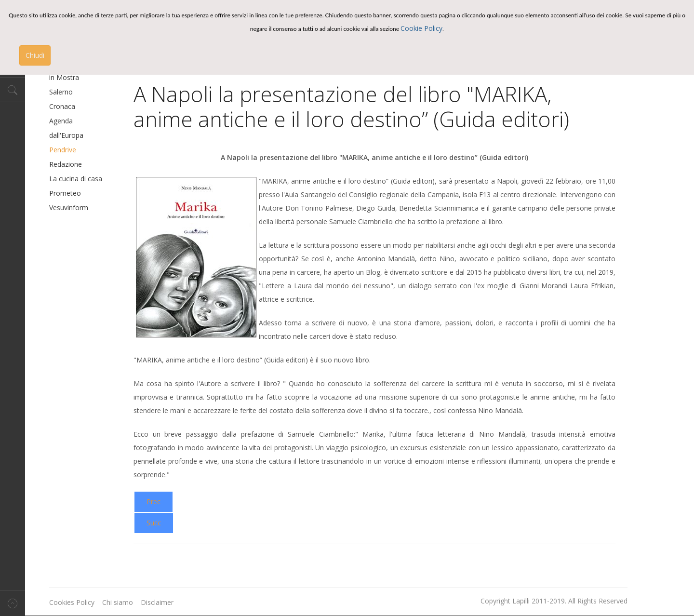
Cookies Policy (72, 602)
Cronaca (62, 106)
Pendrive (63, 150)
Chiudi (35, 55)
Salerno (61, 92)
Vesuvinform (69, 208)
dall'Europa (66, 135)
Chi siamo (118, 602)
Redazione (66, 164)
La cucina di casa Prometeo (76, 186)
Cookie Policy (421, 28)
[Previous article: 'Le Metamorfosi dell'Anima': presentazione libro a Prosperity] (153, 502)
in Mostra (64, 77)
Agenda (61, 121)
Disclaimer (157, 602)
